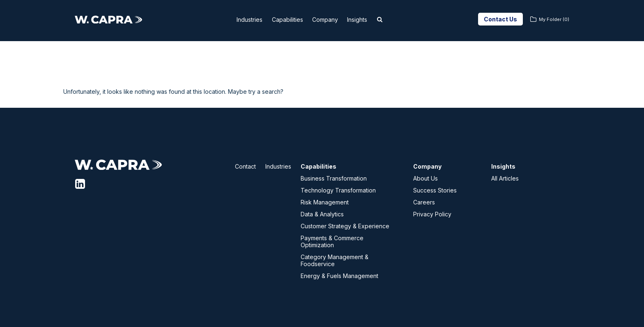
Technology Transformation (338, 190)
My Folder (554, 19)
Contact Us (500, 19)
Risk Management (325, 202)
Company (330, 20)
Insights (368, 20)
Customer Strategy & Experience (345, 226)
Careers (424, 202)
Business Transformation (334, 178)
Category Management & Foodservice (335, 260)
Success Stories (435, 190)
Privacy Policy (432, 214)
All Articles (505, 178)
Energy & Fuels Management (339, 276)
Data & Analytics (322, 214)
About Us (425, 178)
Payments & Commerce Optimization (332, 241)
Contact (245, 166)
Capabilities (287, 20)
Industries (243, 20)
